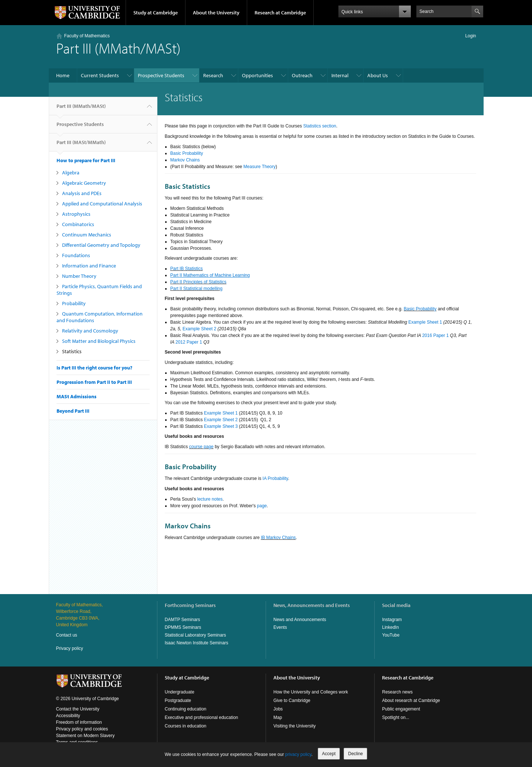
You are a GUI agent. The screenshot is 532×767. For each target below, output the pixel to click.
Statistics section (320, 126)
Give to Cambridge (292, 700)
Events (280, 627)
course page (201, 447)
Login (470, 36)
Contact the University (78, 709)
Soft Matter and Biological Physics (99, 341)
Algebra (71, 173)
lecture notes (210, 499)
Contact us (67, 635)
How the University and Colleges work (311, 692)
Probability (74, 303)
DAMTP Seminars (183, 620)
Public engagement (401, 709)
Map (278, 717)
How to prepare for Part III (86, 160)
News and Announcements (300, 620)
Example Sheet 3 (221, 426)
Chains (289, 538)
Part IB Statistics (187, 269)
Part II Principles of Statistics (198, 282)
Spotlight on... (395, 717)
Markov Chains (185, 160)
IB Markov (271, 538)
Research (213, 75)
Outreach (302, 75)
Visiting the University (295, 726)
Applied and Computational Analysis (102, 204)
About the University (216, 13)
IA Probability (275, 478)
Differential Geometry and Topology (101, 245)
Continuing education (186, 709)
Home (63, 75)
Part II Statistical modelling (196, 289)
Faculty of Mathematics (87, 36)
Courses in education (186, 726)
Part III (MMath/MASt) (81, 109)
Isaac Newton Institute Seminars (197, 643)
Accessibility (68, 716)
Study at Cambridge (156, 13)
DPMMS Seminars (183, 627)
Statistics (72, 351)
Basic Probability (187, 153)
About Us (378, 75)
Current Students (100, 75)
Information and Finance (89, 266)
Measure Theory (260, 167)
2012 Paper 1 (189, 342)
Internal (340, 75)
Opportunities (258, 75)
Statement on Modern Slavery (86, 736)
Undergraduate (180, 692)
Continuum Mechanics (87, 235)
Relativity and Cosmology (90, 331)
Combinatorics (78, 224)
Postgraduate (178, 700)
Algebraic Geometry (84, 183)
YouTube (391, 635)
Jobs (278, 709)
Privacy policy (70, 648)
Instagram (392, 620)
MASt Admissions (76, 396)
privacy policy (298, 754)
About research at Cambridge (411, 700)
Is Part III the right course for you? (94, 368)
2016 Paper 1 (436, 335)
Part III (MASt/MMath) (81, 145)
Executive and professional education (202, 717)
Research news (397, 692)
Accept (329, 754)
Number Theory (79, 276)
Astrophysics (76, 214)
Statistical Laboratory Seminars (195, 635)
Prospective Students (161, 75)
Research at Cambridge (280, 13)
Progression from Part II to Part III (94, 382)
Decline (355, 754)
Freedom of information (79, 722)
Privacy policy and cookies (82, 729)
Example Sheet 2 (199, 329)
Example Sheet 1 (425, 322)
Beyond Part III (73, 411)
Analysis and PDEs (82, 193)
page (262, 506)
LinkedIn (390, 627)
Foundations (76, 255)
